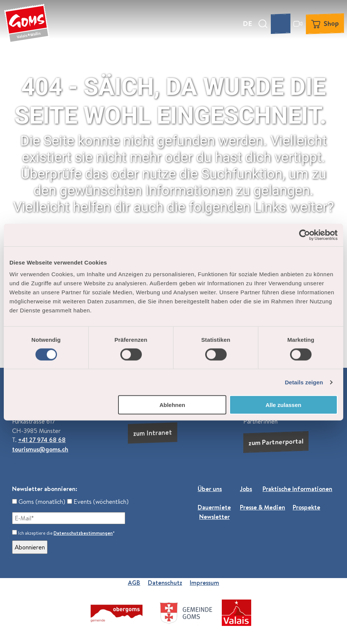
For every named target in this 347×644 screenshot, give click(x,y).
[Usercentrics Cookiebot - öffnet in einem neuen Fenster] (305, 235)
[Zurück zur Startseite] (27, 24)
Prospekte (306, 507)
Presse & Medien (263, 507)
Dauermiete (214, 507)
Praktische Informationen (297, 489)
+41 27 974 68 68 (42, 440)
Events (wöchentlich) (98, 502)
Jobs (246, 489)
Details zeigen (304, 382)
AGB (134, 583)
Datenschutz (165, 583)
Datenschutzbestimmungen (83, 533)
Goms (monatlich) (39, 502)
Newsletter (214, 516)
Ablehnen (172, 405)
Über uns (210, 489)
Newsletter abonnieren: (45, 489)
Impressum (204, 583)
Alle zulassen (283, 405)
